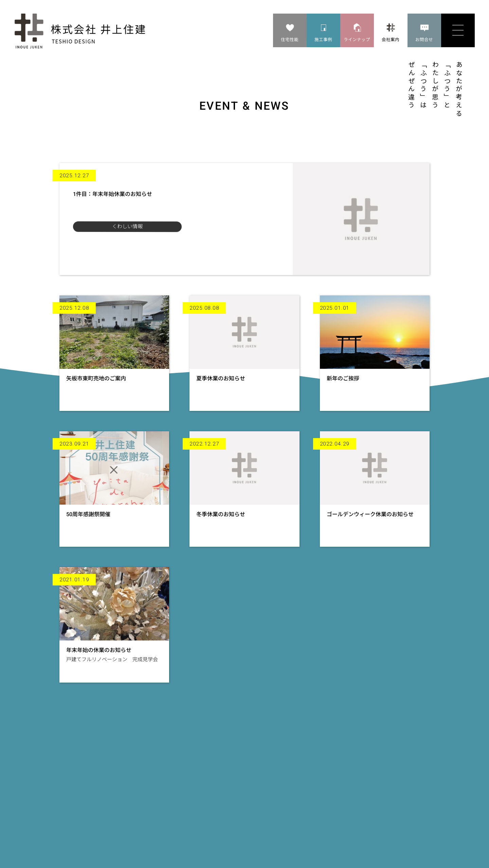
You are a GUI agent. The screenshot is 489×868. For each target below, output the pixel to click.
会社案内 (391, 40)
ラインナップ (357, 40)
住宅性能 (290, 40)
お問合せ (424, 40)
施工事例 (323, 40)
